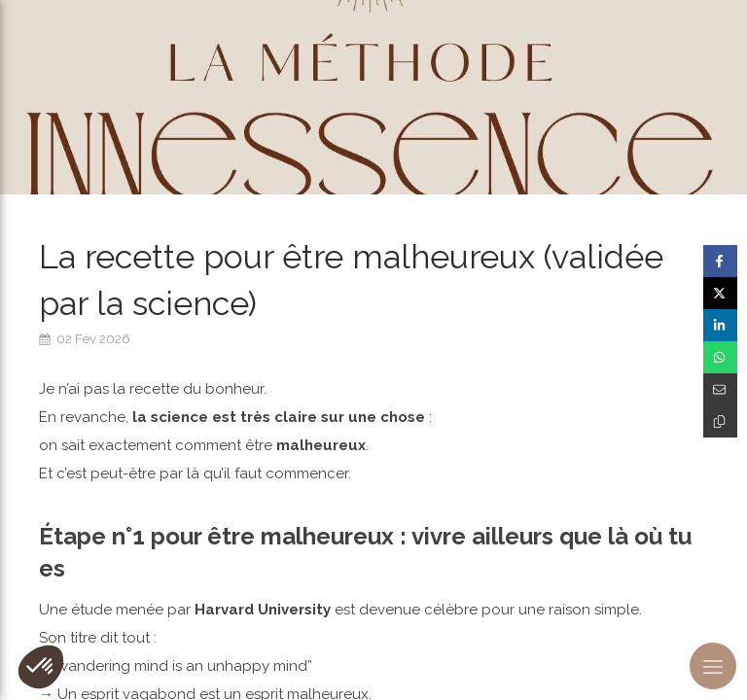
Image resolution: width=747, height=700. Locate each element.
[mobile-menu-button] (713, 666)
